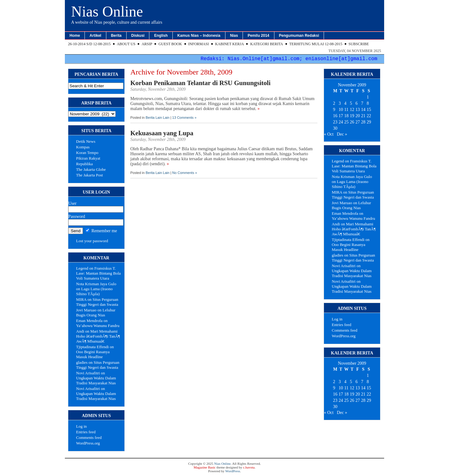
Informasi (199, 44)
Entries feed (86, 432)
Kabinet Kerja (230, 44)
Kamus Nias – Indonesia (199, 36)
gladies (82, 362)
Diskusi (138, 36)
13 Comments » (184, 118)
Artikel (95, 36)
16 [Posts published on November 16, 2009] (335, 116)
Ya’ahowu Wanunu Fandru (98, 326)
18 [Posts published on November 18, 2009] (346, 116)
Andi (80, 331)
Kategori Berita (266, 44)
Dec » (342, 134)
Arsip (147, 44)
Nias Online (107, 11)
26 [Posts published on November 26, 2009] (352, 122)
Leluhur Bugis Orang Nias (96, 313)
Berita (116, 36)
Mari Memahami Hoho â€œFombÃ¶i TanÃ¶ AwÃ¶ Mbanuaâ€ (98, 336)
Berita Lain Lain (157, 118)
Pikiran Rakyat (88, 158)
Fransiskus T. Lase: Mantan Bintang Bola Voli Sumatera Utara (98, 273)
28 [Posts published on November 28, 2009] (363, 122)
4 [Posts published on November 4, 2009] (345, 103)
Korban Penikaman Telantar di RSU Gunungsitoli (200, 83)
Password (77, 216)
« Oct (329, 134)
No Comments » (184, 173)
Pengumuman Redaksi (299, 36)
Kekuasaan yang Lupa (162, 133)
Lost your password (92, 241)
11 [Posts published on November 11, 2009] (346, 110)
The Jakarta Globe (91, 169)
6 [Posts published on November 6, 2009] (357, 103)
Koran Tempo (87, 153)
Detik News (86, 141)
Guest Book (170, 44)
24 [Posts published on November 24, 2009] (341, 122)
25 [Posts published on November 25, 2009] (346, 122)
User (72, 203)
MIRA (81, 299)
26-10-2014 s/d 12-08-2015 (89, 44)
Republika (84, 164)
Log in (81, 426)
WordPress (232, 471)
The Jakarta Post (89, 175)
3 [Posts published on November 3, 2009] (340, 103)
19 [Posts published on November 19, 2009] (352, 116)
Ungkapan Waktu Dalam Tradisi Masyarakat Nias (96, 380)
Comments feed (89, 438)
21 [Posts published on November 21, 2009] (363, 116)
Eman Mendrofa (89, 321)
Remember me (101, 231)
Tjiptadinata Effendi (92, 347)
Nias (234, 36)
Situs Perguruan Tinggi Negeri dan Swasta (97, 302)
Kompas (83, 147)
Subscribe (359, 44)
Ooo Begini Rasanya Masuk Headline (93, 354)
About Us (126, 44)
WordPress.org (88, 443)
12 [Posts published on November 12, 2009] (352, 110)
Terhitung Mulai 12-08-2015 (316, 44)
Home (75, 36)
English (161, 36)
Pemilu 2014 (258, 36)
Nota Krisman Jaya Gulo (96, 284)
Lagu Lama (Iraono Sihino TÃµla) (94, 291)
